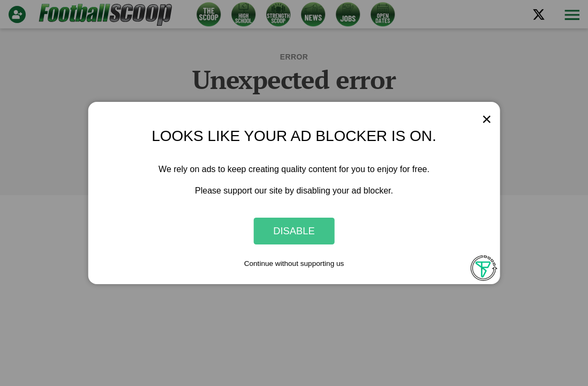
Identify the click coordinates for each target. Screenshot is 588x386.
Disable (294, 231)
